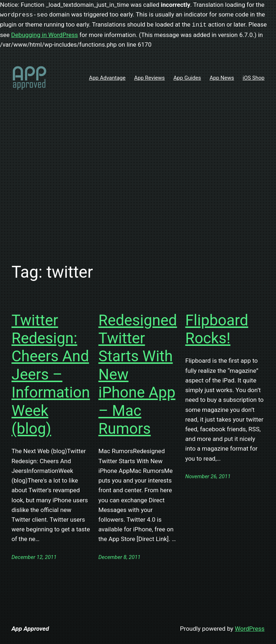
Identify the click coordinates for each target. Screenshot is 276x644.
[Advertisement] (138, 182)
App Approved (30, 629)
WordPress (250, 629)
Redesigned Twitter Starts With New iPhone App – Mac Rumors (138, 374)
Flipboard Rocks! (217, 329)
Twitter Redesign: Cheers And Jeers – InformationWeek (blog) (51, 374)
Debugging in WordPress (45, 35)
